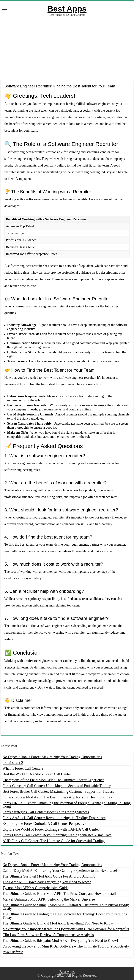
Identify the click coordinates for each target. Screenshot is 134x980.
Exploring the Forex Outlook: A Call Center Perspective (44, 824)
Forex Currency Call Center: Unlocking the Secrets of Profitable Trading (57, 786)
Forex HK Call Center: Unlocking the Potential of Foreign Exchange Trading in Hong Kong (67, 805)
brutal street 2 (13, 763)
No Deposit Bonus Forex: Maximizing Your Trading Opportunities (52, 757)
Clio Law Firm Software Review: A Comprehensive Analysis (48, 935)
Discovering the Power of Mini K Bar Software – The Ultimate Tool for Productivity (66, 946)
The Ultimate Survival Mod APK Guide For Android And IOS (49, 876)
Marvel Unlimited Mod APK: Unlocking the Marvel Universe (49, 899)
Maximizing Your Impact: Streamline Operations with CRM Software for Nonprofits (66, 929)
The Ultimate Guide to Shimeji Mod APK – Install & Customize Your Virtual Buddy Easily (66, 907)
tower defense (13, 952)
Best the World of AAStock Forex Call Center (37, 774)
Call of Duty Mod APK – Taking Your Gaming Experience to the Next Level (60, 870)
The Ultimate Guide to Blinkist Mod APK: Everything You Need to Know (58, 923)
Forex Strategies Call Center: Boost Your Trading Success (46, 812)
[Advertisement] (67, 46)
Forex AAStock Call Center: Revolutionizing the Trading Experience (54, 818)
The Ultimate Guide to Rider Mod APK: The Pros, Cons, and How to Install (59, 893)
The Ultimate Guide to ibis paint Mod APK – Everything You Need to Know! (60, 940)
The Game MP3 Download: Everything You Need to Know (47, 882)
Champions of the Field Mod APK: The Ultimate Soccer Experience (53, 780)
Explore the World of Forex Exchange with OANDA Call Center (51, 829)
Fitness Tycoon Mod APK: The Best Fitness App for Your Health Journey (57, 797)
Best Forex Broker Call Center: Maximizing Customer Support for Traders (58, 791)
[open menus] (5, 10)
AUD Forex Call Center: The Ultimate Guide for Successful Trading (54, 841)
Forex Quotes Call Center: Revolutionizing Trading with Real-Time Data (57, 835)
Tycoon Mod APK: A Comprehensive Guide (36, 888)
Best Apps (67, 9)
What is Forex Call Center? (23, 768)
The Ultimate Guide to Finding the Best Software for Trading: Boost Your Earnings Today (65, 916)
